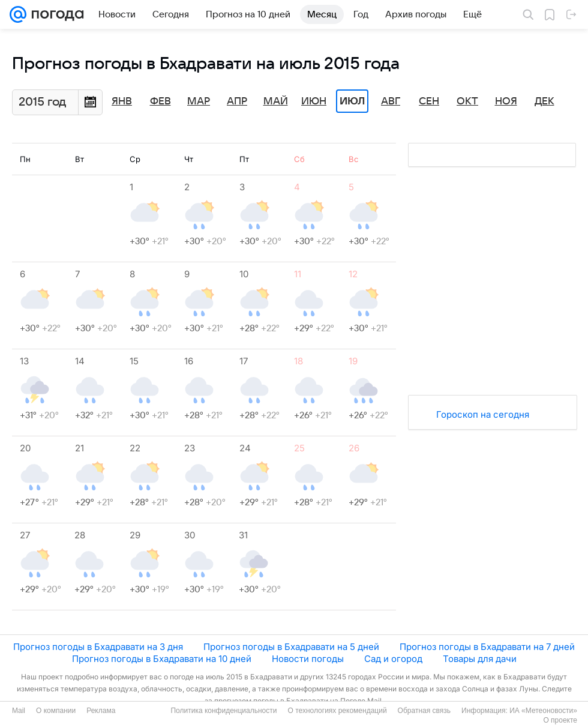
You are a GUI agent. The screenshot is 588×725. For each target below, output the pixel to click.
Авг (391, 101)
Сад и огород (393, 659)
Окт (467, 101)
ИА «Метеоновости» (543, 711)
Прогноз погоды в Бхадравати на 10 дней (162, 659)
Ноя (506, 101)
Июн (314, 101)
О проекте (560, 720)
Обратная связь (424, 711)
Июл (352, 101)
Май (276, 101)
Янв (122, 101)
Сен (429, 101)
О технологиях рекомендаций (337, 711)
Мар (199, 101)
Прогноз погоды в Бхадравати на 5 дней (291, 647)
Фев (160, 101)
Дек (544, 101)
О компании (56, 711)
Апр (237, 101)
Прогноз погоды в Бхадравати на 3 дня (98, 647)
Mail (19, 711)
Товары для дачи (480, 659)
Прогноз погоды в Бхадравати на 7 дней (487, 647)
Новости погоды (308, 659)
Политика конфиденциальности (223, 711)
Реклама (101, 711)
